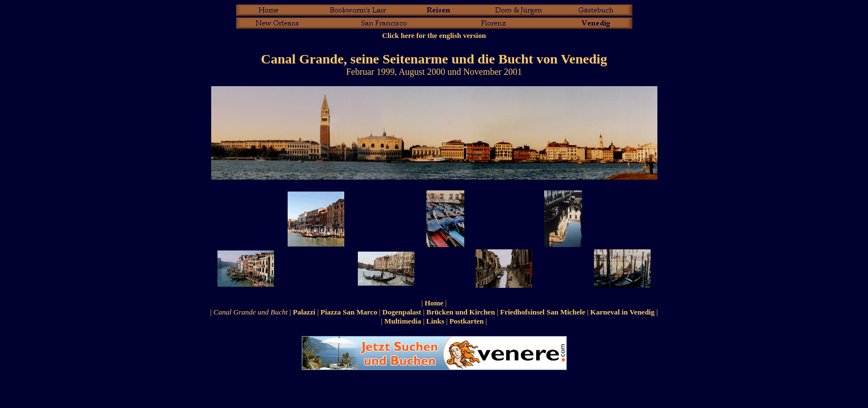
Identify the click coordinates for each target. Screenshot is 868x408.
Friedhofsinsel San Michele (542, 312)
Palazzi (304, 312)
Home (434, 303)
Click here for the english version (434, 35)
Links (435, 321)
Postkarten (467, 321)
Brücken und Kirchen (461, 312)
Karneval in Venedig (623, 312)
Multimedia (403, 321)
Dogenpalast (402, 312)
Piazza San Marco (349, 312)
